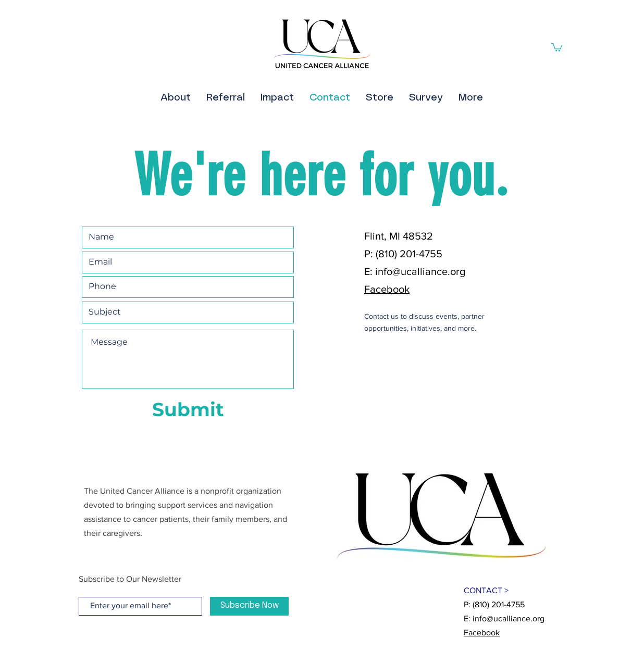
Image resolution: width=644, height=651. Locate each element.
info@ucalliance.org (420, 271)
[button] (557, 47)
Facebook (387, 289)
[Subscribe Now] (249, 606)
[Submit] (188, 410)
